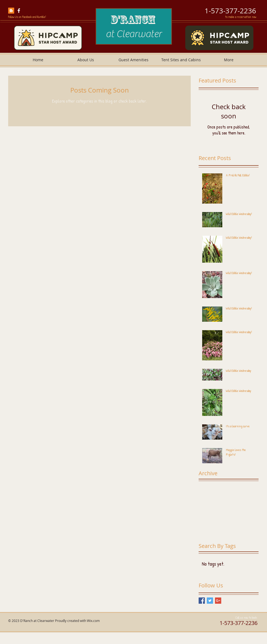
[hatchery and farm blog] (11, 11)
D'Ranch (134, 20)
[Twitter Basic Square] (210, 601)
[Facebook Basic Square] (202, 601)
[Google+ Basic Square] (218, 601)
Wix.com (93, 621)
